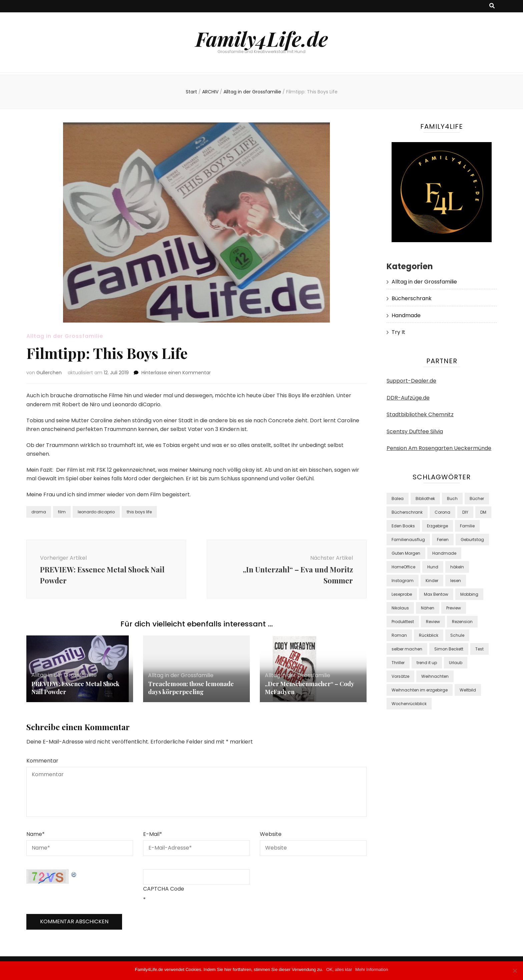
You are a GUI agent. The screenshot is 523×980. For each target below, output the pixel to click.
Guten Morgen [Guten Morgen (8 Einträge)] (406, 553)
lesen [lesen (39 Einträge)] (456, 581)
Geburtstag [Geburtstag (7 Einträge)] (472, 540)
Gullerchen (49, 373)
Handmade (406, 315)
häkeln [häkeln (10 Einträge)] (457, 567)
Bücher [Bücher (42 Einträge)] (477, 499)
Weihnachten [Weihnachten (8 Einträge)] (435, 676)
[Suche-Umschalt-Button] (492, 6)
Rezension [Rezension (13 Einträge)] (462, 622)
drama (39, 512)
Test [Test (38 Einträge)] (479, 649)
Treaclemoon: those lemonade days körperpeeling (191, 688)
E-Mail (153, 834)
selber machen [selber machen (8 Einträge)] (407, 649)
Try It (398, 332)
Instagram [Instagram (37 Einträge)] (403, 581)
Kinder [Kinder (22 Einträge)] (432, 581)
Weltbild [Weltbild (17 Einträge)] (468, 690)
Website (271, 834)
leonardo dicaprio (96, 512)
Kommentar (42, 761)
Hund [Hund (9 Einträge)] (433, 567)
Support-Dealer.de (411, 381)
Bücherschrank (412, 298)
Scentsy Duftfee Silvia (415, 431)
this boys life (139, 512)
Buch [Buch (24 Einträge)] (452, 499)
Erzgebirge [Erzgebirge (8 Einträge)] (437, 526)
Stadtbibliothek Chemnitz (420, 414)
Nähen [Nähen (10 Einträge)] (428, 608)
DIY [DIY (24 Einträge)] (465, 512)
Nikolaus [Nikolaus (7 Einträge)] (400, 608)
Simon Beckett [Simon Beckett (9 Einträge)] (449, 649)
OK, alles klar (339, 969)
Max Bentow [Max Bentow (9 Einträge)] (436, 594)
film (62, 512)
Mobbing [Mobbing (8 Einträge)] (469, 594)
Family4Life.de (262, 38)
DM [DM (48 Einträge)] (483, 512)
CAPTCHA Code (164, 889)
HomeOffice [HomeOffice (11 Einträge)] (403, 567)
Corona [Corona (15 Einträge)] (442, 512)
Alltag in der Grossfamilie (65, 336)
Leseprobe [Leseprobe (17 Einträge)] (402, 594)
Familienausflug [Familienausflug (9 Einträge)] (408, 540)
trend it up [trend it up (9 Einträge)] (427, 663)
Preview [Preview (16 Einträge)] (454, 608)
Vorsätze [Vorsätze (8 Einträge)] (400, 676)
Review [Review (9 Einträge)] (433, 622)
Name (36, 834)
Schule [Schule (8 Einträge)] (457, 635)
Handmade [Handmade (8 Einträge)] (444, 553)
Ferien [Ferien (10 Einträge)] (443, 540)
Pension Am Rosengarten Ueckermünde (439, 448)
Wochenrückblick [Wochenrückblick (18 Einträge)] (409, 704)
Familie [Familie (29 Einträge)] (467, 526)
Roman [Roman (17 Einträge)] (399, 635)
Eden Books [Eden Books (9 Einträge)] (403, 526)
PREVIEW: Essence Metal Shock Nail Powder (75, 688)
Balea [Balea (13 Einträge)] (398, 499)
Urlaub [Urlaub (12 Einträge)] (456, 663)
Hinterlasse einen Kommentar (176, 373)
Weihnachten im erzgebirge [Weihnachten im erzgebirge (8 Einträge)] (420, 690)
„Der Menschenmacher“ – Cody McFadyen (309, 688)
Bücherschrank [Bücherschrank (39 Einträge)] (407, 512)
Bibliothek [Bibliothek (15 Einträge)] (425, 499)
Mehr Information (372, 969)
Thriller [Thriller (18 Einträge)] (398, 663)
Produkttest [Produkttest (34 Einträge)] (403, 622)
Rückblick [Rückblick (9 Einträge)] (429, 635)
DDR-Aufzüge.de (408, 398)
